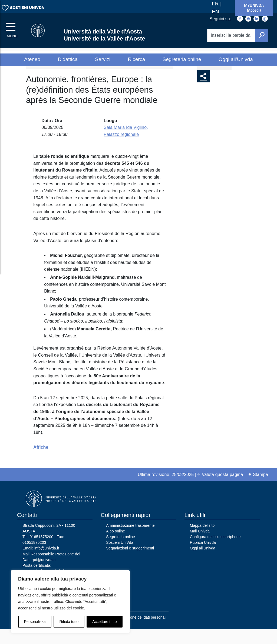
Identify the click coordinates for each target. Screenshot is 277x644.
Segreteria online (182, 59)
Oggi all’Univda (236, 59)
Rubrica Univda (203, 558)
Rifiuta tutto (69, 622)
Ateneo (32, 59)
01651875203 (34, 558)
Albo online (116, 546)
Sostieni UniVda (120, 558)
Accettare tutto (104, 622)
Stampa (258, 490)
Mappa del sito (202, 541)
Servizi (103, 59)
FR (216, 4)
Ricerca (136, 59)
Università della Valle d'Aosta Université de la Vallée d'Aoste (104, 35)
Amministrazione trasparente (130, 541)
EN (215, 11)
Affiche (41, 462)
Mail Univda (200, 546)
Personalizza (35, 622)
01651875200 (42, 552)
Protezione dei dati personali (142, 632)
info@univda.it (47, 563)
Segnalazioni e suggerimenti (130, 563)
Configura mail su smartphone (215, 552)
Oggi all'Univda (203, 563)
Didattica (68, 59)
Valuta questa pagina (220, 490)
